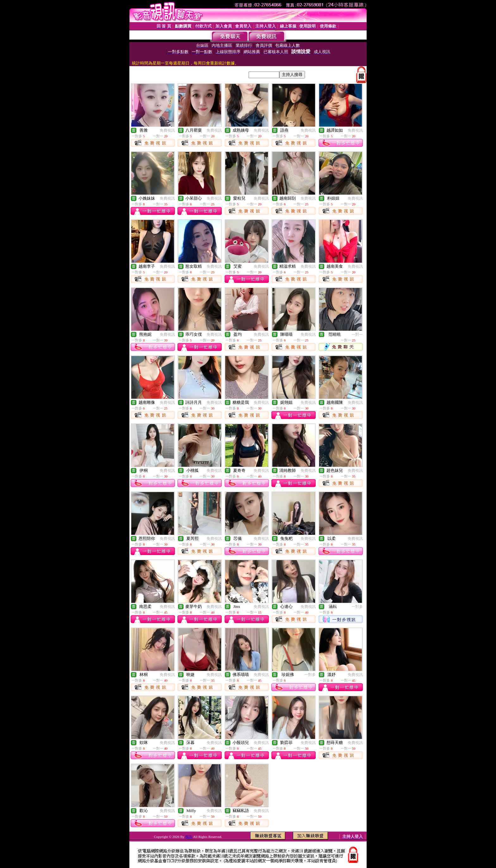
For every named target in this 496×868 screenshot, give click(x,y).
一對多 (357, 607)
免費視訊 (167, 130)
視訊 (189, 837)
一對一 (357, 334)
